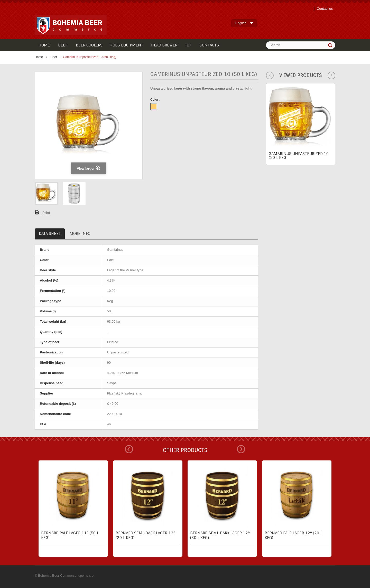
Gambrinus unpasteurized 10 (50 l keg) (299, 156)
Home (39, 57)
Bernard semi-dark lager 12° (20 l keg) (145, 535)
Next (241, 449)
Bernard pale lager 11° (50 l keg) (70, 535)
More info (80, 234)
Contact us (325, 9)
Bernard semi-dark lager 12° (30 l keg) (220, 535)
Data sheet (50, 234)
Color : (156, 100)
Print (46, 213)
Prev (129, 449)
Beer (54, 57)
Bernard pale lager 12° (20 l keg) (293, 535)
